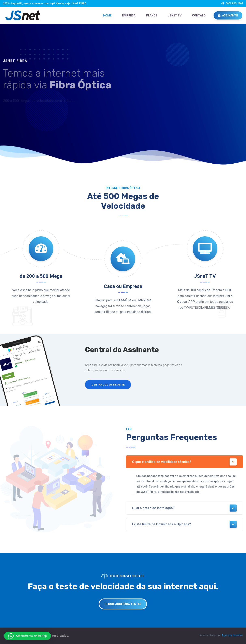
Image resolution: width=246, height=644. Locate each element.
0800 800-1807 (234, 3)
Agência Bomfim (232, 635)
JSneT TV (175, 15)
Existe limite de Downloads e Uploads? (185, 524)
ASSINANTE (228, 15)
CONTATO (199, 15)
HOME (107, 15)
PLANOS (152, 15)
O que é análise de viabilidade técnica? (185, 462)
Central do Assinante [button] (108, 385)
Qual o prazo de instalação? (185, 508)
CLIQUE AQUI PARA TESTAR (123, 604)
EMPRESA (129, 15)
